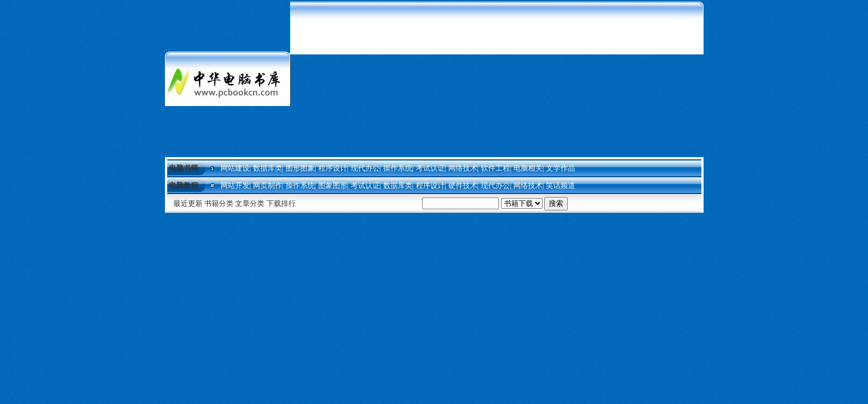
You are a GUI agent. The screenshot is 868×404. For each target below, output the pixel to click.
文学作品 (561, 168)
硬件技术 (463, 185)
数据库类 (268, 168)
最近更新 (188, 203)
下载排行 (281, 203)
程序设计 (333, 168)
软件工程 (495, 168)
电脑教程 (183, 185)
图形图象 (300, 168)
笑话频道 (561, 185)
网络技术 (463, 168)
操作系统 (398, 168)
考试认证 (430, 168)
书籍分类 (219, 203)
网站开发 (235, 185)
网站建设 (235, 168)
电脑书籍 (183, 168)
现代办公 (365, 168)
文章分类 (250, 203)
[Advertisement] (497, 79)
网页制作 (268, 185)
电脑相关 (528, 168)
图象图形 (333, 185)
